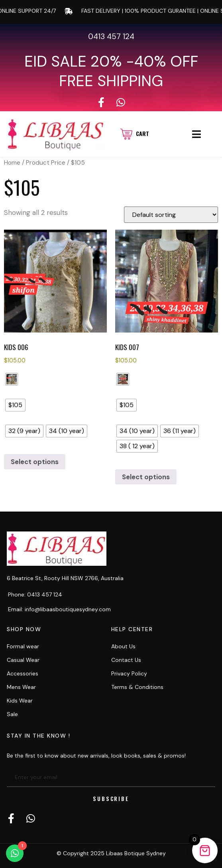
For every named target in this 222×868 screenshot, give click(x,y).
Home (12, 162)
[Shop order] (171, 215)
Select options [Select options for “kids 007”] (146, 477)
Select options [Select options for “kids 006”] (35, 462)
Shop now (24, 629)
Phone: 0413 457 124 (35, 594)
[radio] (12, 379)
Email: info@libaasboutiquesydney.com (59, 609)
